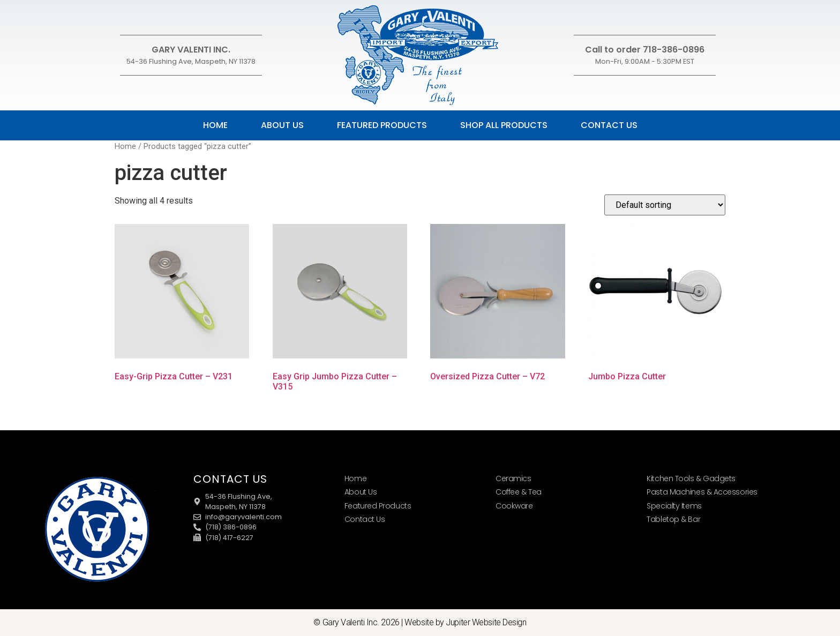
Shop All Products (504, 125)
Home (215, 125)
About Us (282, 125)
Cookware (514, 506)
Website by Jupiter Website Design (465, 622)
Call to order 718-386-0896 (645, 50)
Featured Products (382, 125)
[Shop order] (665, 205)
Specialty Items (674, 506)
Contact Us (609, 125)
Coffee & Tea (519, 492)
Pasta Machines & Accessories (702, 492)
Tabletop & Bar (673, 519)
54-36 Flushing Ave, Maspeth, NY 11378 (191, 61)
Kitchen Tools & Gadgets (691, 478)
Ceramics (513, 478)
